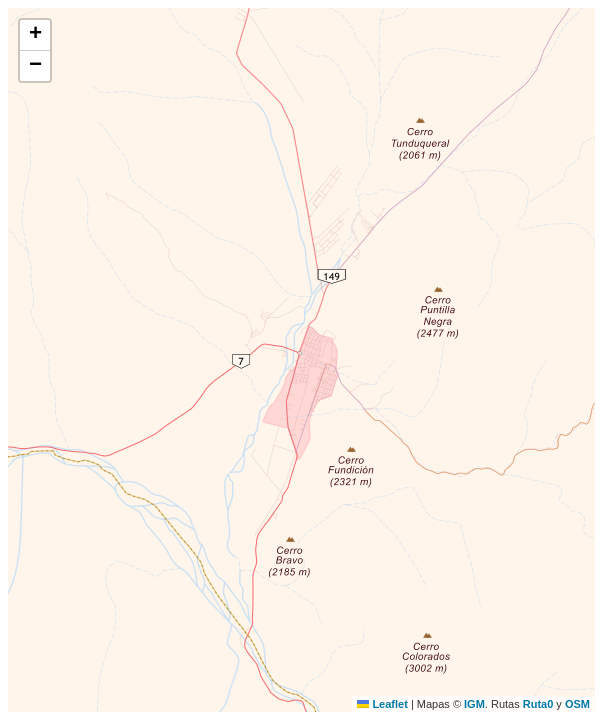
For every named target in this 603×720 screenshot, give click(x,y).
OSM (577, 704)
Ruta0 (538, 704)
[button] (35, 35)
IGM (474, 704)
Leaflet (382, 704)
